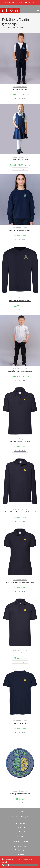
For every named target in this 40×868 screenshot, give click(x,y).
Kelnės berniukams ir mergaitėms (20, 371)
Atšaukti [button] (5, 865)
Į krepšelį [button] (20, 803)
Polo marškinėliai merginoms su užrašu (20, 582)
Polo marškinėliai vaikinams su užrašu (20, 653)
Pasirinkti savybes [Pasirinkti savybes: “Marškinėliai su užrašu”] (20, 732)
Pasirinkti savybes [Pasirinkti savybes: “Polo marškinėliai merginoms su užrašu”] (20, 592)
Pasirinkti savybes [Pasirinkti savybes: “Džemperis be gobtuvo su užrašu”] (20, 239)
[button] (38, 10)
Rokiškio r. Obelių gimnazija (14, 27)
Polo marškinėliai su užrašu (20, 441)
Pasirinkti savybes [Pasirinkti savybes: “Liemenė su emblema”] (20, 98)
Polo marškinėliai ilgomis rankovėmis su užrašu (20, 512)
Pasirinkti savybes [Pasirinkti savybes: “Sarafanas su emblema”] (20, 169)
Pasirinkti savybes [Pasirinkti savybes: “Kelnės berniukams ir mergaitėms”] (20, 380)
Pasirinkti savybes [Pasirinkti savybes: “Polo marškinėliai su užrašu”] (20, 451)
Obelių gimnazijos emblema (20, 794)
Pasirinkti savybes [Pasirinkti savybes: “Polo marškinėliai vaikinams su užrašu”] (20, 662)
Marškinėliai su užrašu (20, 723)
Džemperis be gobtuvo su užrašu (20, 230)
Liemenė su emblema (20, 89)
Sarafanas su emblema (20, 160)
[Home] (3, 27)
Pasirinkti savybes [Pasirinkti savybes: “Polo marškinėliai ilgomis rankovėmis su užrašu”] (20, 521)
